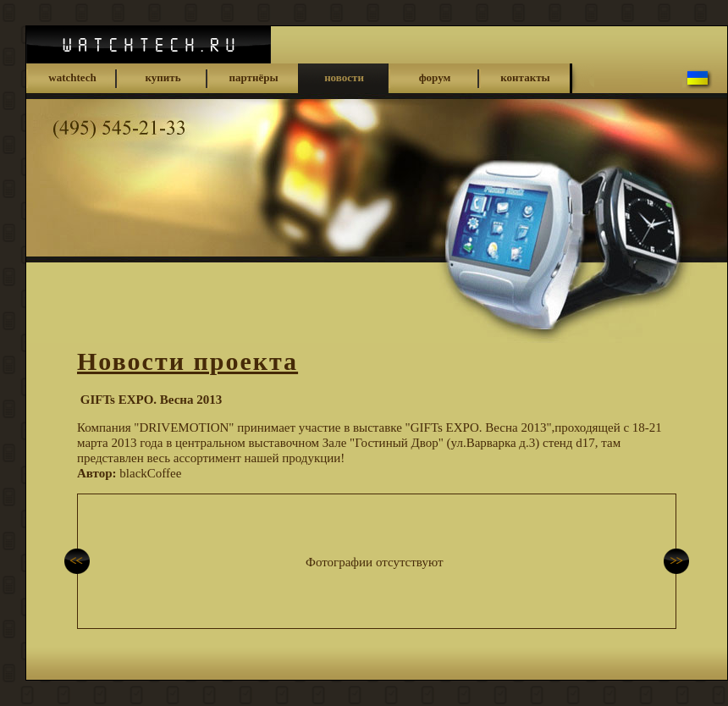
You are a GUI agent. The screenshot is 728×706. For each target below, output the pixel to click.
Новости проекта (188, 361)
